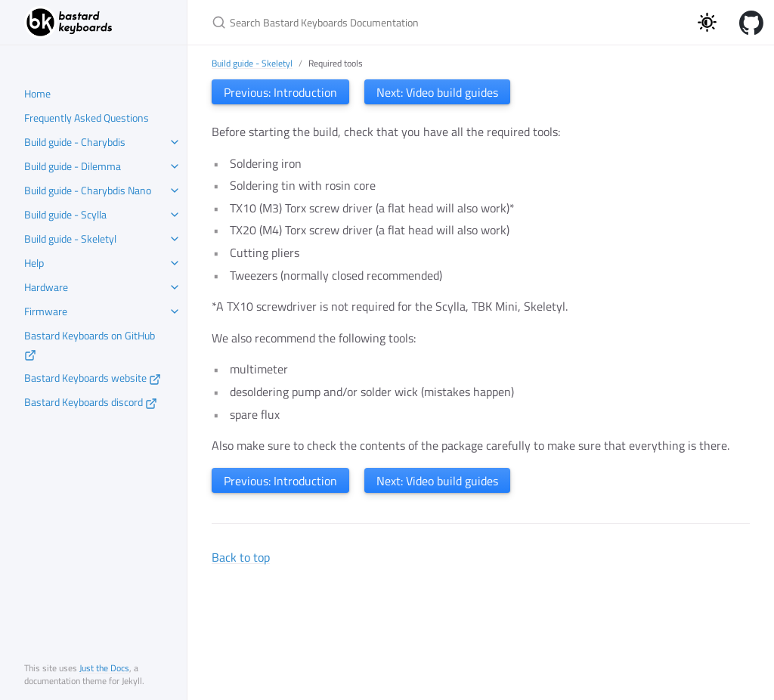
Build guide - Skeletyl (70, 238)
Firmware (46, 311)
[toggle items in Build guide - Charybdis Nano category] (175, 190)
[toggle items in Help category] (175, 263)
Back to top (241, 557)
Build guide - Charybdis (75, 142)
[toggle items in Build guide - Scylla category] (175, 215)
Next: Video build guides (437, 92)
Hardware (46, 287)
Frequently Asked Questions (87, 118)
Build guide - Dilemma (73, 166)
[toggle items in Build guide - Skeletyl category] (175, 239)
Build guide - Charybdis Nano (88, 190)
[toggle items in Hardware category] (175, 287)
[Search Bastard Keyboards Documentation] (390, 22)
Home (37, 93)
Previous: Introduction (280, 92)
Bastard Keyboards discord (91, 402)
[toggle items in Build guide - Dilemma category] (175, 166)
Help (34, 263)
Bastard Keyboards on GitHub (90, 344)
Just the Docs (104, 668)
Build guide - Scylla (65, 214)
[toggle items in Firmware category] (175, 311)
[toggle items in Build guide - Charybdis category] (175, 142)
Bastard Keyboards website (93, 378)
